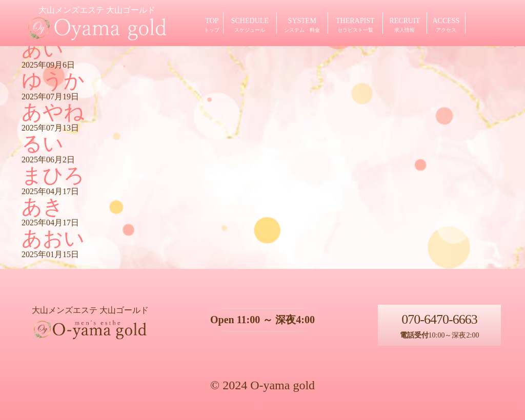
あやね (53, 112)
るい (43, 144)
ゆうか (53, 81)
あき (43, 207)
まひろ (53, 175)
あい (43, 49)
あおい (53, 238)
